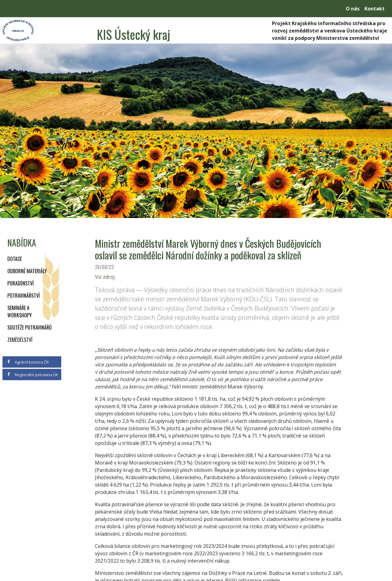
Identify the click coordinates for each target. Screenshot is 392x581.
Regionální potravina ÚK (32, 375)
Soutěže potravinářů (30, 327)
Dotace (15, 259)
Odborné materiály (27, 271)
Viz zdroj (105, 277)
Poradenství (21, 283)
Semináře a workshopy (20, 312)
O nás (353, 9)
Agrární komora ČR (28, 362)
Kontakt (375, 9)
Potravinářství (24, 296)
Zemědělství (20, 340)
